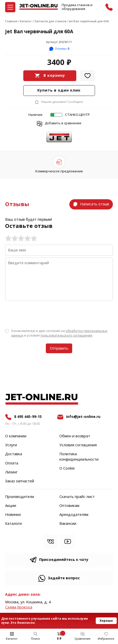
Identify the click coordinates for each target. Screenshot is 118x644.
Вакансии (68, 524)
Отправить (59, 348)
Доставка (14, 454)
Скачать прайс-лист (77, 497)
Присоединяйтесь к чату (64, 560)
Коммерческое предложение (59, 171)
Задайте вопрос (64, 578)
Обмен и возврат (75, 436)
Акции (11, 506)
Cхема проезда (19, 607)
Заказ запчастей (20, 481)
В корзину (54, 76)
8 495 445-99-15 (28, 417)
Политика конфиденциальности (79, 457)
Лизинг (11, 472)
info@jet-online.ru (83, 417)
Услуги (11, 445)
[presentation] (44, 314)
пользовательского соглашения (66, 335)
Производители (20, 497)
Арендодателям (74, 515)
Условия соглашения (78, 445)
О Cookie (67, 469)
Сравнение (83, 639)
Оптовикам (69, 506)
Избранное (106, 639)
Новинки (13, 515)
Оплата (12, 463)
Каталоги (13, 524)
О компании (16, 436)
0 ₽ (59, 639)
